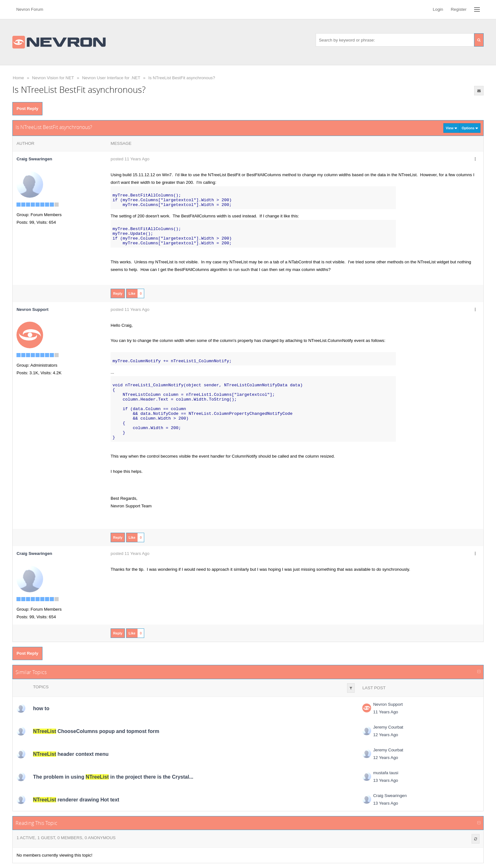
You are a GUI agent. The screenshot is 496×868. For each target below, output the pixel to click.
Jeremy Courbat (388, 727)
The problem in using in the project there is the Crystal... (113, 777)
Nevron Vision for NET (53, 78)
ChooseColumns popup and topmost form (96, 731)
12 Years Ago (386, 735)
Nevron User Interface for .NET (111, 78)
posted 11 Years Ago (130, 159)
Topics (41, 687)
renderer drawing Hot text (76, 800)
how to (41, 708)
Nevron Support (388, 704)
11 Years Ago (386, 712)
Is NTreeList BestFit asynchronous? (182, 78)
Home (18, 78)
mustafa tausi (386, 773)
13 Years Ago (386, 780)
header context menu (71, 754)
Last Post (374, 688)
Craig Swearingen (34, 159)
